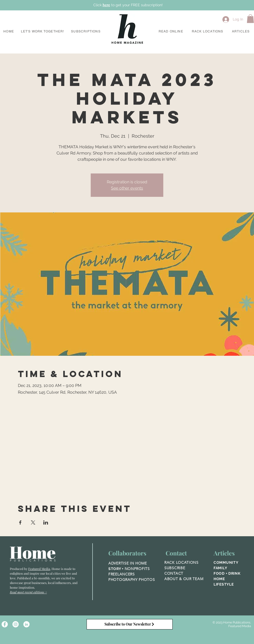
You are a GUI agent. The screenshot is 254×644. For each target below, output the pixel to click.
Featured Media (39, 569)
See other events (127, 188)
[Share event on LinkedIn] (46, 522)
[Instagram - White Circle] (16, 624)
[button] (43, 32)
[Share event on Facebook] (20, 522)
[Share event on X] (33, 522)
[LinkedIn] (26, 624)
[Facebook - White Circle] (5, 624)
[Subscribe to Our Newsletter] (130, 624)
